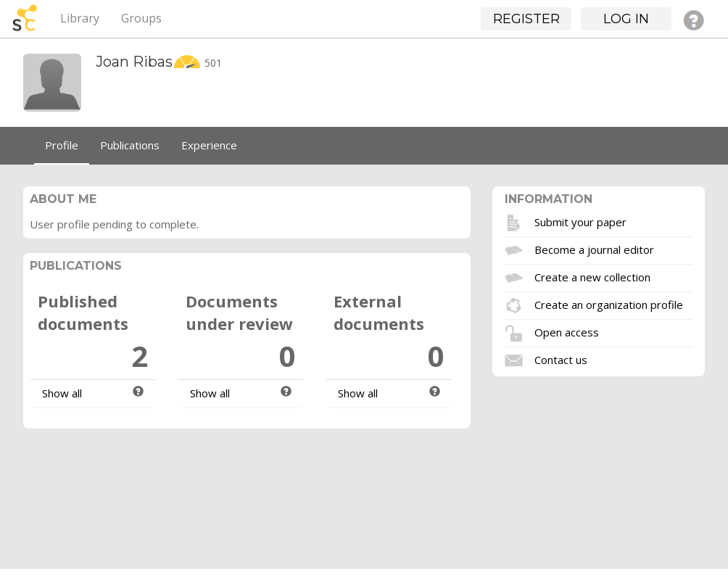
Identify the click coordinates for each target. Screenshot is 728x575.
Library (80, 18)
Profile (62, 145)
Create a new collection (592, 276)
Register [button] (526, 19)
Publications (130, 145)
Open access (567, 331)
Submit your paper (580, 221)
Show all (62, 393)
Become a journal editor (594, 249)
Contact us (561, 359)
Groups (141, 18)
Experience (209, 145)
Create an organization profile (609, 304)
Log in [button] (626, 19)
